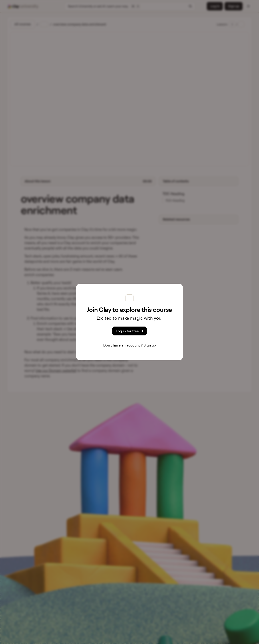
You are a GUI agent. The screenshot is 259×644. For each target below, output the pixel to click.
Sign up (150, 345)
